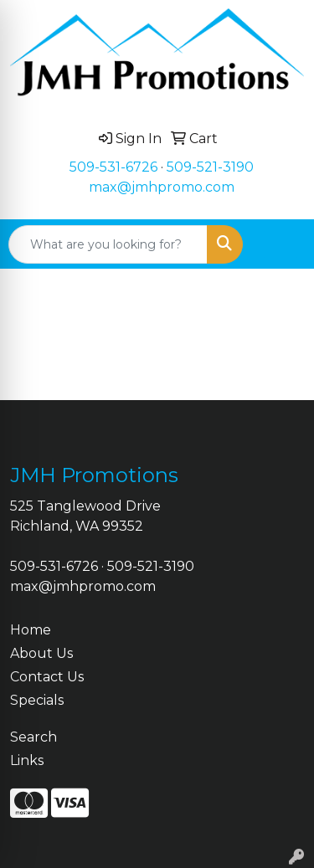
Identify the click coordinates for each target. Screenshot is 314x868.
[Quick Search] (108, 244)
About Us (41, 653)
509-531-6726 (113, 167)
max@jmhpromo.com (162, 187)
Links (27, 760)
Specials (37, 700)
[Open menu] (281, 244)
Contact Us (47, 677)
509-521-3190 (210, 167)
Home (31, 630)
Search (33, 737)
